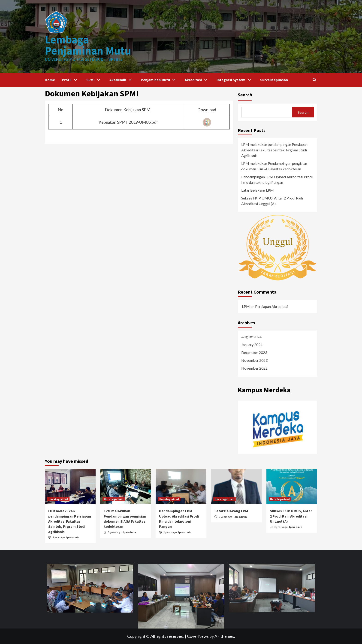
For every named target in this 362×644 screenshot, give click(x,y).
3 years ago (281, 527)
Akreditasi (197, 80)
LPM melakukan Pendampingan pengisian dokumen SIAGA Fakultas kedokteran (274, 166)
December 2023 (254, 352)
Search (245, 95)
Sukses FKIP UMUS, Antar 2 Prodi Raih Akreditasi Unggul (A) (272, 201)
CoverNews (198, 636)
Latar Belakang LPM (258, 190)
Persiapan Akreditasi (272, 306)
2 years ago (115, 532)
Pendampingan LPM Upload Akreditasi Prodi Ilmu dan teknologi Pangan (277, 179)
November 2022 (254, 368)
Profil (71, 80)
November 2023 (254, 360)
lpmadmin (73, 537)
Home (50, 80)
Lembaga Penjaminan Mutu (88, 45)
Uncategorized (58, 499)
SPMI (94, 80)
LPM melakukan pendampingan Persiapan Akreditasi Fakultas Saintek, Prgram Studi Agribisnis (274, 150)
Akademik (122, 80)
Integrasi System (235, 80)
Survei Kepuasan (274, 80)
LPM (246, 306)
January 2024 (252, 345)
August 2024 (251, 337)
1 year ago (59, 537)
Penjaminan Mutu (159, 80)
